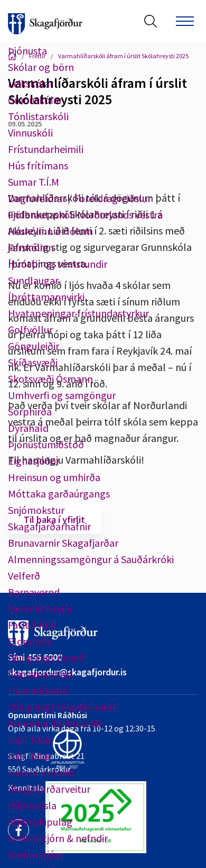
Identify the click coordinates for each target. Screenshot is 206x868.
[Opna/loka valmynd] (185, 21)
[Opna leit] (151, 21)
